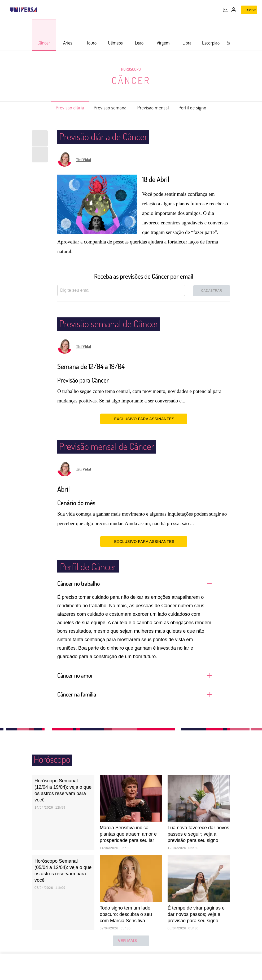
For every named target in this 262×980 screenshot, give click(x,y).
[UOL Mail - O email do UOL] (226, 10)
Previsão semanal (108, 108)
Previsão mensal (157, 108)
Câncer (131, 80)
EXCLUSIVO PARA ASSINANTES (144, 419)
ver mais (131, 941)
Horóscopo (131, 69)
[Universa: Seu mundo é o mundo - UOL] (24, 10)
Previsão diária (61, 108)
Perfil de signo (201, 108)
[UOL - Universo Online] (41, 10)
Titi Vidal (83, 160)
